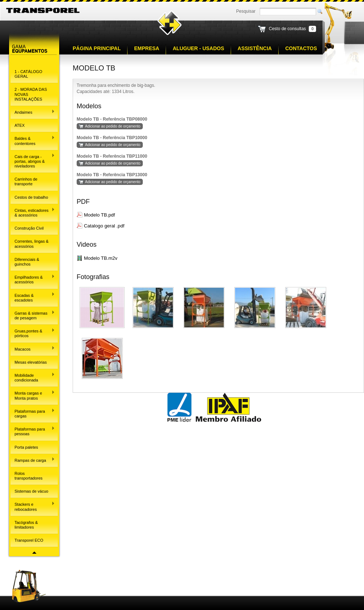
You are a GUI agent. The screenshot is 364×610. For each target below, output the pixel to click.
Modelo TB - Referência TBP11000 (112, 156)
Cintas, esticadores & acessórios (33, 212)
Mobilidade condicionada (33, 377)
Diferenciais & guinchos (27, 262)
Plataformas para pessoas (33, 431)
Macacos (33, 348)
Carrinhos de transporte (26, 181)
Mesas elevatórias (31, 362)
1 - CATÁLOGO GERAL (28, 74)
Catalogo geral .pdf (104, 226)
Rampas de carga (33, 460)
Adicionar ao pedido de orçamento (113, 126)
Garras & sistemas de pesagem (33, 315)
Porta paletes (26, 447)
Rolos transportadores (29, 476)
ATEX (20, 125)
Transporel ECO (29, 540)
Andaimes (33, 112)
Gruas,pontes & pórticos (33, 333)
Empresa (147, 48)
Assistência (255, 48)
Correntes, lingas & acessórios (32, 244)
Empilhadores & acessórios (33, 279)
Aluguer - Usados (198, 48)
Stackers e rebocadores (33, 506)
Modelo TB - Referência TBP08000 (112, 119)
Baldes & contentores (33, 140)
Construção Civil (29, 228)
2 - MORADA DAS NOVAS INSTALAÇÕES (31, 94)
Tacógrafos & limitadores (26, 525)
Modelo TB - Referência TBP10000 (112, 138)
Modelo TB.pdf (100, 215)
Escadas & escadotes (33, 297)
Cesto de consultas (287, 29)
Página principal (97, 48)
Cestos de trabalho (31, 197)
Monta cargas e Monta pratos (33, 395)
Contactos (301, 48)
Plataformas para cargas (33, 413)
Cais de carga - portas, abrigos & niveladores (33, 161)
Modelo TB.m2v (101, 258)
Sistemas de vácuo (31, 491)
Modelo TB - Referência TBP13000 (112, 175)
